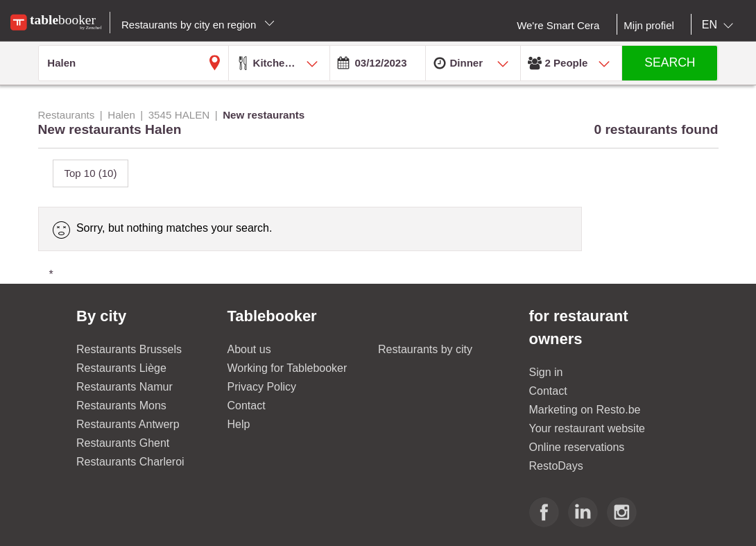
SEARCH (670, 62)
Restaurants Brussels (129, 349)
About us (249, 349)
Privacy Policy (262, 387)
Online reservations (577, 447)
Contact (247, 406)
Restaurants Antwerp (128, 424)
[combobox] (720, 25)
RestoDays (556, 466)
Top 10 (91, 173)
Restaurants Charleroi (130, 462)
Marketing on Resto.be (585, 410)
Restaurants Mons (121, 406)
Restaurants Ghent (123, 443)
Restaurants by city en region (198, 25)
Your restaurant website (587, 428)
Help (239, 424)
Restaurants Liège (121, 368)
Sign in (546, 372)
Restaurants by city (425, 349)
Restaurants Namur (124, 387)
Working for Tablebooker (287, 368)
